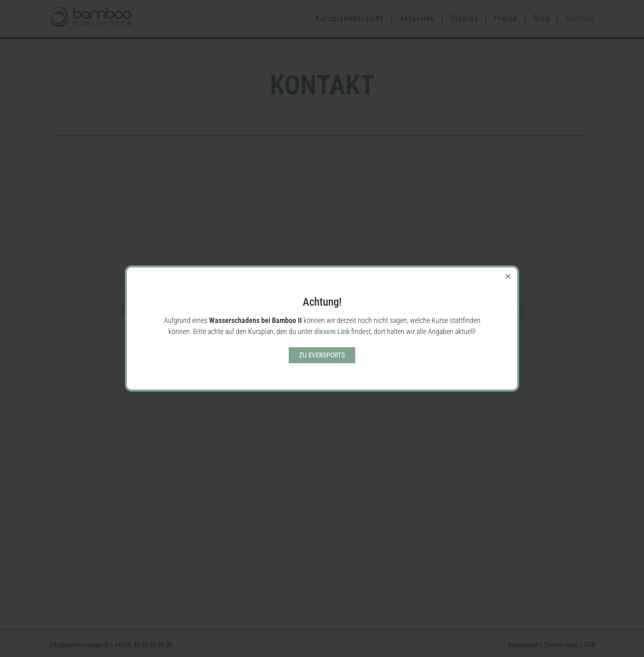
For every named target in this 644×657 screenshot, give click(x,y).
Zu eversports (322, 355)
